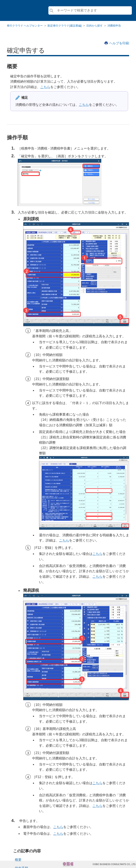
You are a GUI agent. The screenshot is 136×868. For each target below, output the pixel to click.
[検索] (90, 10)
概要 (18, 860)
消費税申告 (114, 26)
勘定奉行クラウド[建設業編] (65, 26)
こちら (45, 87)
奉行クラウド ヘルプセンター (25, 26)
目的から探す (94, 26)
